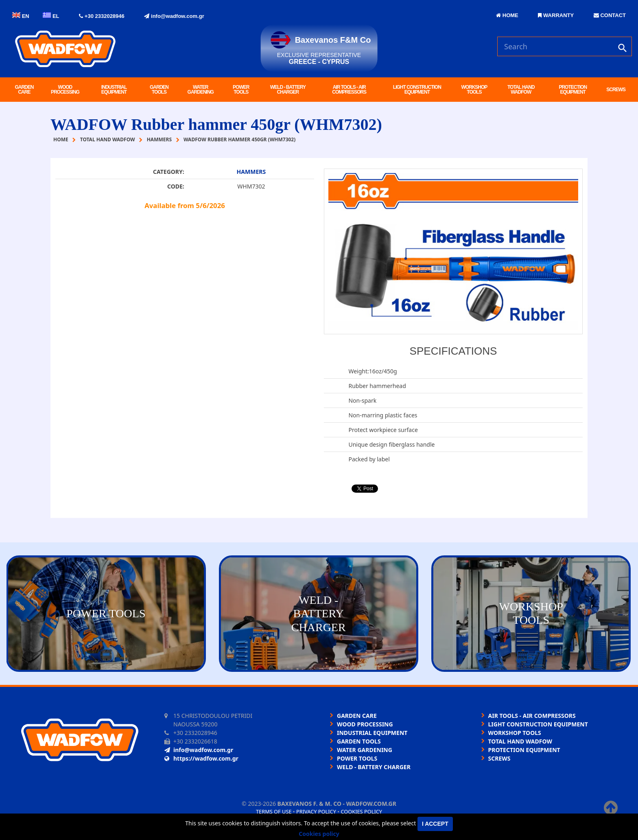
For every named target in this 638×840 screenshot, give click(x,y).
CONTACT (610, 15)
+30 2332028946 (102, 16)
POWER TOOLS (241, 90)
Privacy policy (316, 811)
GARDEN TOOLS (159, 90)
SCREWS (616, 90)
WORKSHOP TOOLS (474, 90)
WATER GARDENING (201, 90)
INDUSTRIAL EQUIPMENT (114, 90)
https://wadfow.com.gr (201, 758)
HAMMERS (251, 172)
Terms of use (274, 811)
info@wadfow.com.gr (174, 16)
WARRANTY (556, 15)
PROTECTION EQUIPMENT (573, 90)
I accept (435, 824)
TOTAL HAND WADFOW (521, 90)
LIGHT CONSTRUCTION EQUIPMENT (417, 90)
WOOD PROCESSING (65, 90)
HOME (507, 15)
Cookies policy (361, 811)
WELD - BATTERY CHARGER (288, 90)
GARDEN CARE (24, 90)
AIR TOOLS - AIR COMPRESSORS (349, 90)
